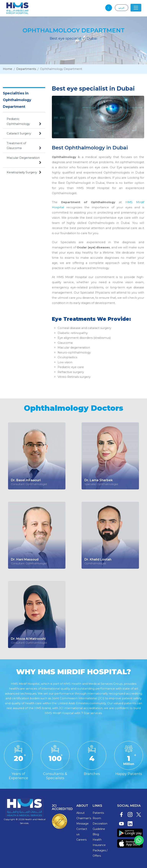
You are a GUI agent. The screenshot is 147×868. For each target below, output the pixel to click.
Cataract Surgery (24, 133)
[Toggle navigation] (136, 8)
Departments (26, 69)
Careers (81, 840)
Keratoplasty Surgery (24, 172)
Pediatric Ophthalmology (24, 122)
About (80, 813)
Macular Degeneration (24, 160)
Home (8, 69)
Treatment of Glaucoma (24, 146)
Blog (96, 834)
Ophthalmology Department (61, 69)
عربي (122, 7)
